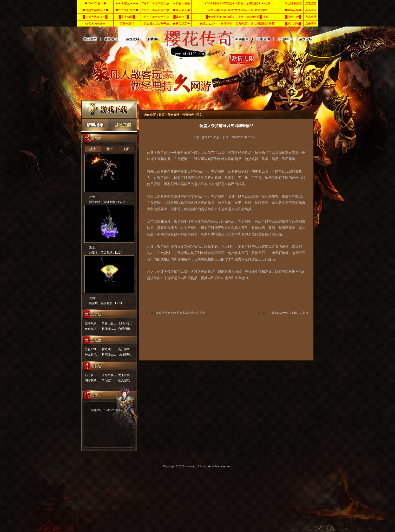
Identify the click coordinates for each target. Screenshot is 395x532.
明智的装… (92, 380)
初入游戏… (125, 380)
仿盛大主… (109, 323)
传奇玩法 (277, 39)
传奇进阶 (240, 39)
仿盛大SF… (92, 349)
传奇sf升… (109, 349)
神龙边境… (92, 355)
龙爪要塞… (125, 375)
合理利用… (125, 329)
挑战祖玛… (125, 355)
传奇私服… (92, 329)
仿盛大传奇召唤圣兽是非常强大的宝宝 (181, 313)
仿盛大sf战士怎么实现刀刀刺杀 (288, 313)
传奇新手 (95, 125)
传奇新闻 (111, 39)
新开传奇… (125, 349)
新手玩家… (92, 323)
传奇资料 (132, 39)
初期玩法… (109, 355)
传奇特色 (188, 115)
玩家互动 (256, 39)
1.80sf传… (125, 323)
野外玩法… (109, 329)
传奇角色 (153, 39)
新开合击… (92, 375)
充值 (123, 125)
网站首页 (90, 39)
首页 (162, 115)
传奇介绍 (298, 39)
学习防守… (109, 380)
